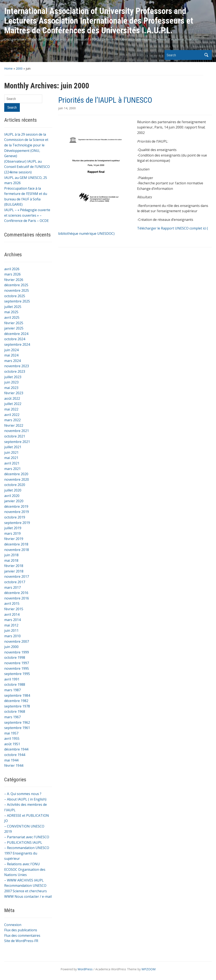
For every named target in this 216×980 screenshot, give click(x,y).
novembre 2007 (17, 641)
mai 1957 (11, 733)
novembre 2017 (17, 576)
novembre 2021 (17, 431)
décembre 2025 (16, 285)
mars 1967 (12, 717)
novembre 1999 (17, 652)
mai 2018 (11, 560)
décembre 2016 (16, 593)
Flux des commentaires (22, 935)
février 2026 (14, 280)
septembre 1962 (17, 722)
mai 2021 (11, 458)
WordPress (85, 969)
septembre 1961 (17, 728)
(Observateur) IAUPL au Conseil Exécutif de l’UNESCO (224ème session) (27, 167)
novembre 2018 (17, 550)
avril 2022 (12, 415)
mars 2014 (12, 620)
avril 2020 (12, 496)
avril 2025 (12, 317)
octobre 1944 (15, 755)
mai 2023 (11, 388)
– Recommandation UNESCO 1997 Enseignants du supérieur (27, 853)
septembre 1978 (17, 706)
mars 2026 (12, 274)
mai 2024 (11, 355)
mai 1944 (11, 760)
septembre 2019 (17, 523)
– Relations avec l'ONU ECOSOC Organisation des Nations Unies (25, 869)
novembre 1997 (17, 663)
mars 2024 (12, 361)
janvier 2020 (14, 501)
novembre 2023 (17, 366)
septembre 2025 (17, 301)
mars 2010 (12, 636)
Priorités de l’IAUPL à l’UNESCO (105, 100)
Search (207, 55)
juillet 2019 (13, 528)
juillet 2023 (13, 377)
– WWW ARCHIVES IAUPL (24, 880)
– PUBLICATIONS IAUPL (23, 842)
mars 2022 (12, 420)
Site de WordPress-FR (21, 941)
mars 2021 (12, 469)
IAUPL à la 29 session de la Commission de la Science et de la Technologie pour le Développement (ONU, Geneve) (26, 145)
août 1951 (12, 744)
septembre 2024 (17, 344)
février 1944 (14, 765)
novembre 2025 (17, 290)
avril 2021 (12, 463)
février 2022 (14, 425)
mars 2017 (12, 587)
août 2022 (12, 398)
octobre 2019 (15, 517)
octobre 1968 (15, 711)
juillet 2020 (13, 490)
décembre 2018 (16, 544)
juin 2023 (11, 382)
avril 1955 (12, 738)
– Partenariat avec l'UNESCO (27, 837)
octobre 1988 (15, 684)
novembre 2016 (17, 598)
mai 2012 (11, 625)
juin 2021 (11, 452)
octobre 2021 (15, 436)
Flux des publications (21, 930)
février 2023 (14, 393)
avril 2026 (12, 269)
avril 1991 (12, 679)
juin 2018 (11, 555)
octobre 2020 (15, 485)
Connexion (13, 925)
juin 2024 (11, 350)
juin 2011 (11, 630)
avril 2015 (12, 603)
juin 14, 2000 (67, 108)
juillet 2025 (13, 307)
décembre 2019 (16, 506)
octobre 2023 (15, 371)
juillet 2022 (13, 404)
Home (8, 68)
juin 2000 (11, 647)
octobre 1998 (15, 657)
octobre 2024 (15, 339)
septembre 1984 (17, 695)
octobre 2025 (15, 296)
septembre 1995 (17, 674)
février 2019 (14, 539)
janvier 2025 (14, 328)
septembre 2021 (17, 442)
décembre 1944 (16, 749)
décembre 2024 (16, 334)
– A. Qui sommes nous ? (23, 794)
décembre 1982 (16, 701)
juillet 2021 (13, 447)
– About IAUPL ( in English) (25, 799)
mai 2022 (11, 409)
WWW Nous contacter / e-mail (28, 896)
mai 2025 (11, 312)
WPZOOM (148, 969)
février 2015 (14, 609)
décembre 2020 (16, 474)
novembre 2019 (17, 512)
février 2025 (14, 323)
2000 (19, 68)
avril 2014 (12, 614)
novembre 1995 (17, 668)
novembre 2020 (17, 479)
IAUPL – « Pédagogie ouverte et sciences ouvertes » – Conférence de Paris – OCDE (27, 215)
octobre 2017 (15, 582)
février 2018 (14, 566)
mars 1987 (12, 690)
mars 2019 (12, 533)
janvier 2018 (14, 571)
